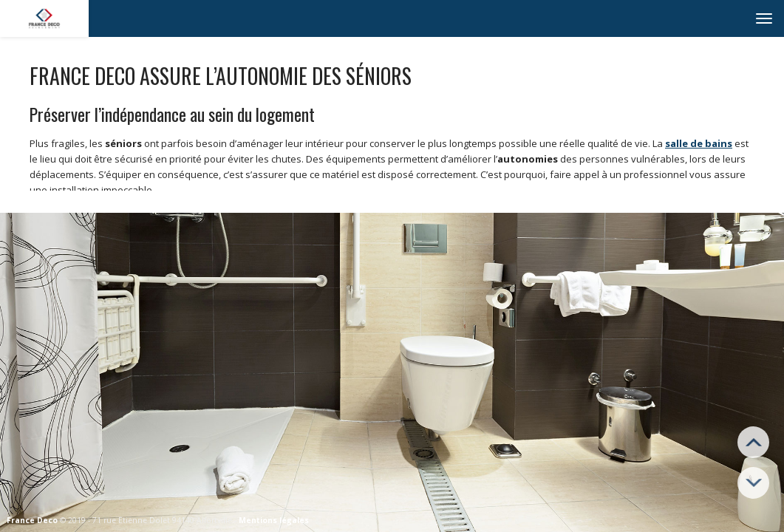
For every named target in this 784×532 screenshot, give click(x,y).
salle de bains (699, 143)
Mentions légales (274, 520)
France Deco (32, 520)
